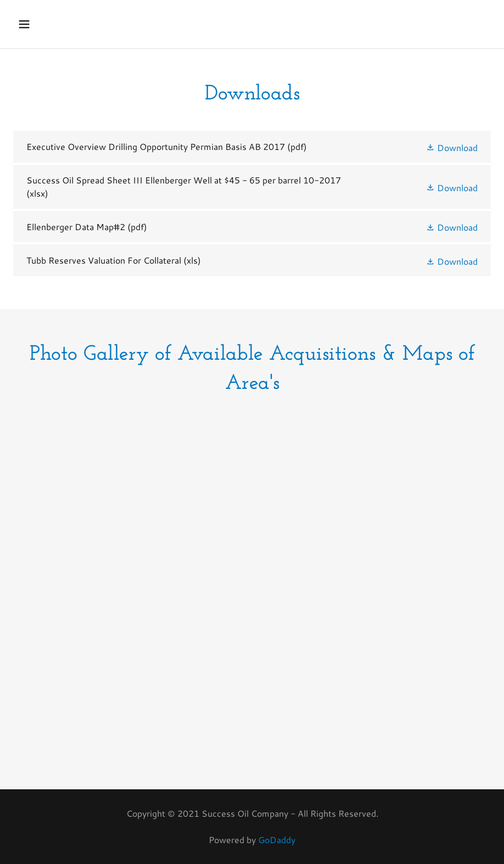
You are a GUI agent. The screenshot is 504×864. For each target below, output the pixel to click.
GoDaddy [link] (277, 840)
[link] (252, 147)
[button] (38, 24)
